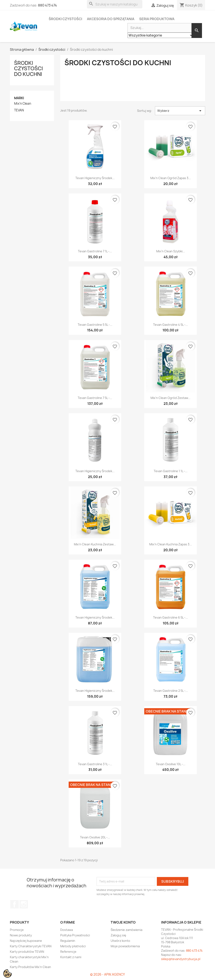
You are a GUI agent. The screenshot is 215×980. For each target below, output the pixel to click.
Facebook (14, 904)
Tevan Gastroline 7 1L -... (95, 251)
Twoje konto (123, 922)
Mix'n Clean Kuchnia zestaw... (95, 544)
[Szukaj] (115, 4)
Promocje (17, 930)
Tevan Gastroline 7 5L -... (95, 398)
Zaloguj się (118, 935)
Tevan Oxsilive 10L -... (171, 764)
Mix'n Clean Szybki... (171, 251)
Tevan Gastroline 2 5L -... (171, 691)
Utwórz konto (120, 941)
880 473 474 (47, 5)
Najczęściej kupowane (26, 941)
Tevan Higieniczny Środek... (95, 178)
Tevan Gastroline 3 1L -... (95, 764)
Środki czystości (65, 19)
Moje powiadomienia (125, 946)
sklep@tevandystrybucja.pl (181, 959)
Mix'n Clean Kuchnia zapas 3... (171, 544)
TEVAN (19, 110)
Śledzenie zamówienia (127, 930)
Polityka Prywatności (75, 935)
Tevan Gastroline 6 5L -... (170, 617)
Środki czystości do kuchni (28, 68)
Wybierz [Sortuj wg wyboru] (180, 111)
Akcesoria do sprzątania (111, 19)
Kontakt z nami (71, 957)
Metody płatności (73, 946)
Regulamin (68, 941)
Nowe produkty (21, 935)
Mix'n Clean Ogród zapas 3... (171, 178)
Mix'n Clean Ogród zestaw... (170, 398)
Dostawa (67, 930)
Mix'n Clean (23, 104)
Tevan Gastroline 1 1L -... (171, 471)
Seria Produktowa (157, 19)
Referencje (68, 952)
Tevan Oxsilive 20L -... (95, 837)
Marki (19, 98)
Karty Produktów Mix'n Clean (30, 967)
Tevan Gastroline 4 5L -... (170, 325)
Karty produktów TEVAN (27, 952)
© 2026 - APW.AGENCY (107, 974)
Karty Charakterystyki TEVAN (31, 946)
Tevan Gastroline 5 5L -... (95, 325)
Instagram (24, 904)
